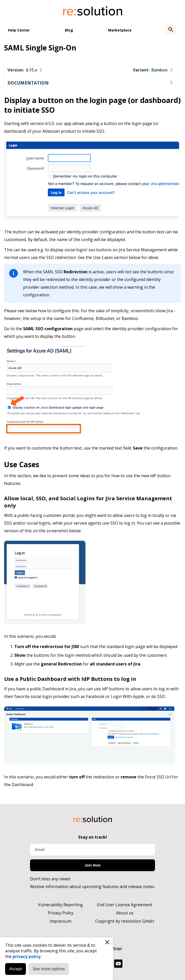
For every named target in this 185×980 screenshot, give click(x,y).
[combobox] (25, 70)
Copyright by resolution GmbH (125, 921)
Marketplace (120, 30)
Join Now (92, 865)
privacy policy (27, 956)
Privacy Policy (61, 913)
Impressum (60, 921)
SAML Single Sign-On (40, 48)
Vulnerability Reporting (60, 905)
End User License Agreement (125, 905)
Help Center (19, 30)
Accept (16, 969)
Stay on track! (93, 837)
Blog (69, 30)
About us (125, 913)
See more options (49, 969)
